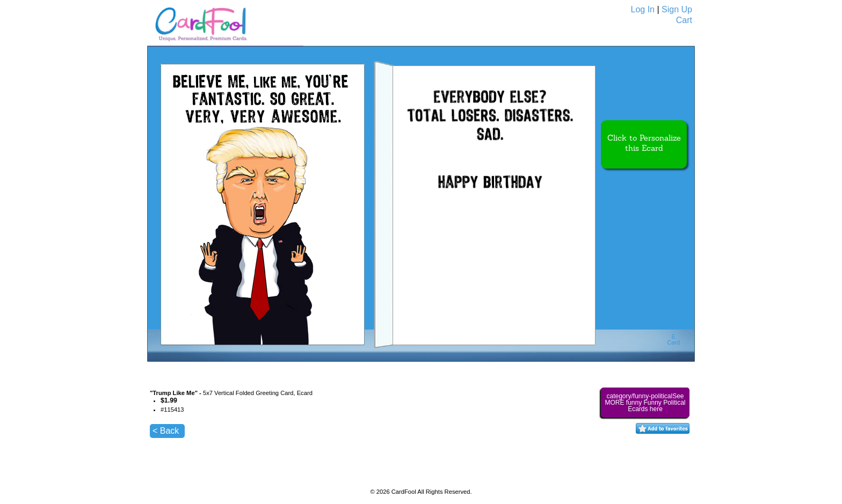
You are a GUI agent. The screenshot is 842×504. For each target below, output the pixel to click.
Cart (684, 20)
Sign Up (677, 9)
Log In (643, 9)
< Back (166, 431)
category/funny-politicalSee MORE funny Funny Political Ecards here (645, 403)
